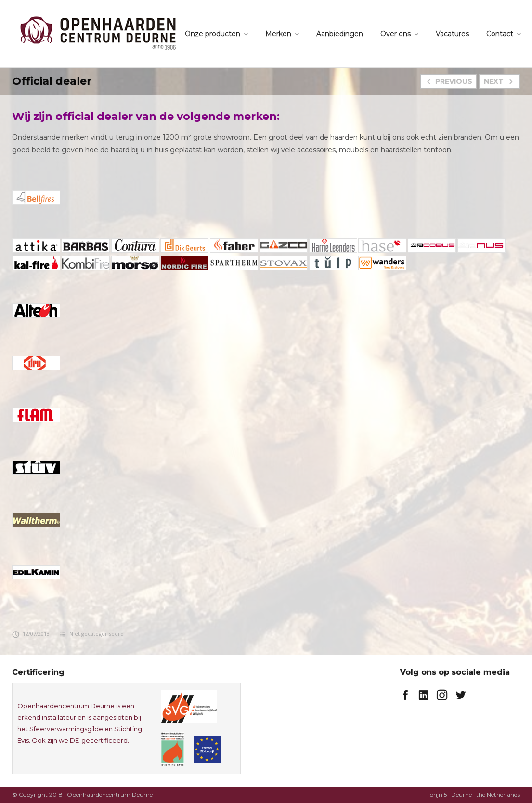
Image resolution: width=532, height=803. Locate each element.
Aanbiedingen (340, 34)
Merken (278, 34)
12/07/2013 (31, 634)
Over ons (396, 34)
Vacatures (452, 34)
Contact (500, 34)
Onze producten (213, 34)
